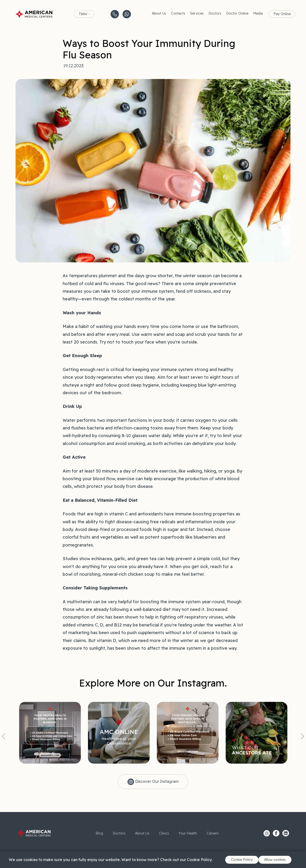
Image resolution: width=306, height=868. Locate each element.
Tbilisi (83, 14)
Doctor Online (237, 13)
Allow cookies (275, 860)
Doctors (215, 13)
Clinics (164, 833)
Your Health (188, 833)
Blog (99, 833)
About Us (159, 13)
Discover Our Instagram (153, 782)
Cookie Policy (242, 860)
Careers (213, 833)
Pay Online (282, 14)
